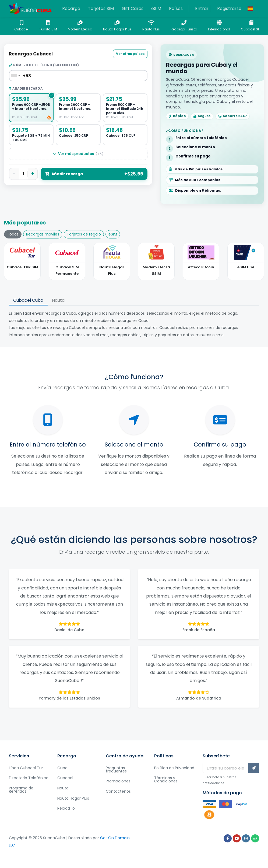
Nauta (63, 788)
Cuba (62, 768)
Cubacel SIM (251, 26)
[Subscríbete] (254, 768)
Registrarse (229, 8)
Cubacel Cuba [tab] (28, 300)
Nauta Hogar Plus (117, 26)
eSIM (156, 8)
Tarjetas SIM (101, 8)
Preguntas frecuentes (116, 769)
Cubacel (21, 26)
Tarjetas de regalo (84, 234)
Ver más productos (78, 154)
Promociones (118, 781)
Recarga (71, 8)
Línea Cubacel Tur (26, 768)
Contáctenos (118, 791)
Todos (13, 234)
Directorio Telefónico (29, 778)
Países (176, 8)
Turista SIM (48, 26)
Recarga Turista (184, 26)
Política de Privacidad (174, 768)
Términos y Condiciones (166, 779)
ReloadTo (66, 808)
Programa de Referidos (21, 790)
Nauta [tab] (58, 300)
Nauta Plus (151, 26)
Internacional (219, 26)
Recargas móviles (43, 234)
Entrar (202, 8)
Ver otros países (130, 54)
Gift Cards (133, 8)
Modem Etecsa (80, 26)
